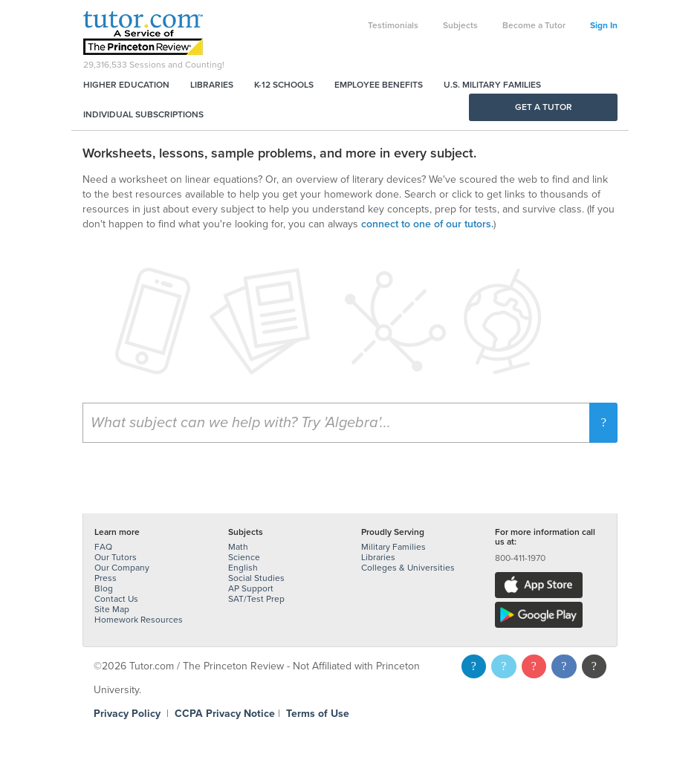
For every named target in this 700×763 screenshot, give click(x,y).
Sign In (604, 25)
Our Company (122, 568)
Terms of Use (318, 714)
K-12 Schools (284, 85)
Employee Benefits (379, 85)
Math (238, 547)
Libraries (212, 85)
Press (106, 578)
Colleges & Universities (408, 568)
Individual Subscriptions (143, 114)
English (243, 568)
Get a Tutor (544, 107)
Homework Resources (139, 620)
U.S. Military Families (492, 85)
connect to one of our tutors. (427, 224)
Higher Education (126, 85)
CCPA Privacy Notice (225, 714)
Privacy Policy (127, 714)
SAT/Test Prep (256, 599)
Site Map (112, 609)
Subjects (460, 25)
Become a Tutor (534, 25)
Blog (104, 588)
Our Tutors (116, 557)
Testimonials (393, 25)
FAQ (103, 547)
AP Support (251, 588)
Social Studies (256, 578)
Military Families (393, 547)
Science (244, 557)
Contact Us (116, 599)
